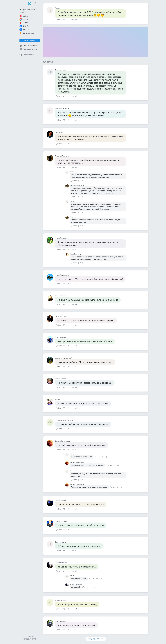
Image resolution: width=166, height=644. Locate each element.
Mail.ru (24, 16)
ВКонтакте (25, 30)
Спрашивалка (27, 55)
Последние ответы (28, 49)
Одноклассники (27, 33)
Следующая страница (96, 639)
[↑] (76, 20)
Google (24, 19)
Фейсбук (24, 26)
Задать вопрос (30, 40)
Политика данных (30, 640)
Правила (26, 638)
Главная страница (28, 46)
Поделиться (84, 19)
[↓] (80, 20)
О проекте (30, 636)
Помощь (33, 638)
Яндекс (24, 23)
